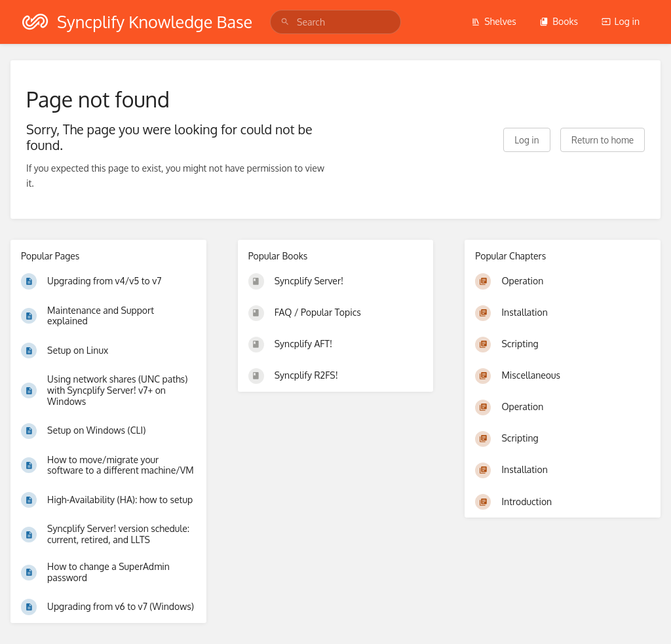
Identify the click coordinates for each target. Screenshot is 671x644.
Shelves (494, 21)
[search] (335, 22)
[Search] (285, 22)
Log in (621, 21)
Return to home (603, 140)
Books (559, 21)
